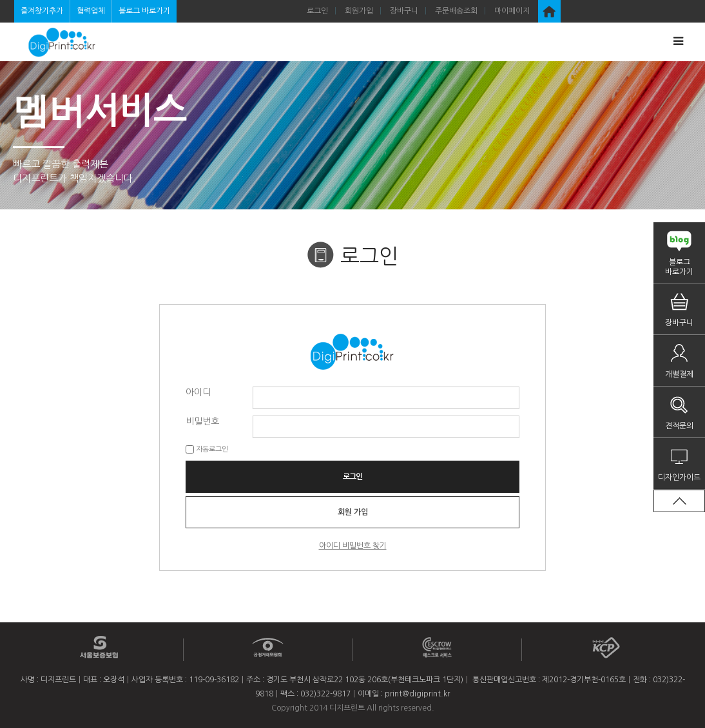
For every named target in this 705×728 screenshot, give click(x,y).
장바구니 (404, 11)
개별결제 (679, 374)
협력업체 (91, 11)
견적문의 (679, 426)
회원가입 (359, 11)
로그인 (317, 11)
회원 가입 (353, 512)
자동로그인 (212, 449)
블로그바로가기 (679, 267)
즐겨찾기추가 (42, 11)
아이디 (198, 392)
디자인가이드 (679, 477)
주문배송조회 (456, 11)
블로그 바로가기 (144, 11)
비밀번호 (202, 421)
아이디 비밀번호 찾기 (353, 546)
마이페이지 (512, 11)
